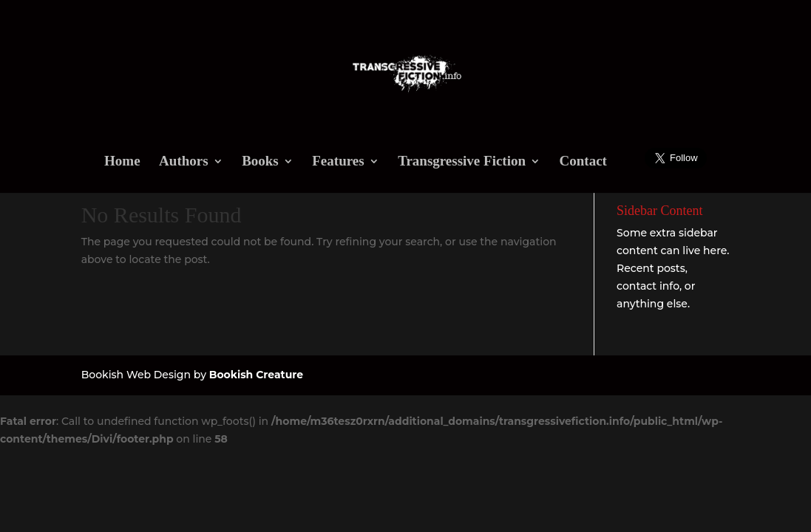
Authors (184, 162)
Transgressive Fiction (462, 162)
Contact (583, 162)
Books (260, 162)
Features (338, 162)
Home (122, 162)
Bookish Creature (256, 375)
